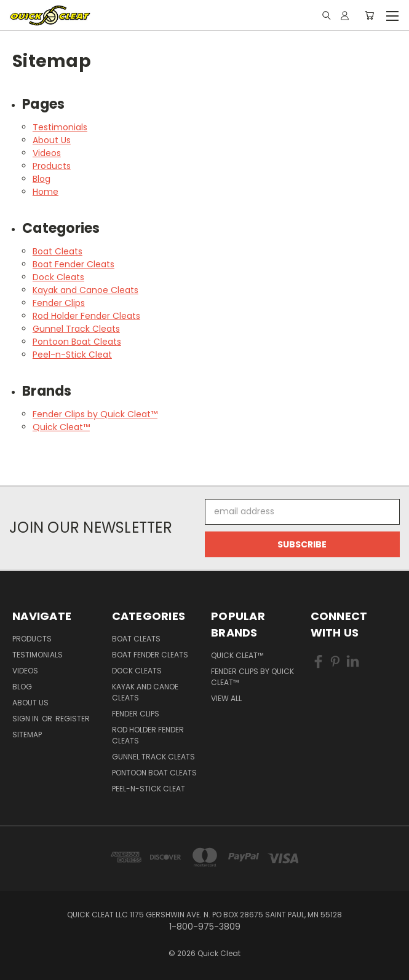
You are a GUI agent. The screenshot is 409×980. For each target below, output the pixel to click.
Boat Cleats (58, 251)
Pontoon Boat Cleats (77, 342)
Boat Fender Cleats (73, 264)
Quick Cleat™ (61, 427)
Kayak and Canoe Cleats (85, 290)
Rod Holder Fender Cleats (86, 316)
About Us (52, 140)
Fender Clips (59, 303)
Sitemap (27, 735)
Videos (47, 153)
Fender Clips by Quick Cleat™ (95, 414)
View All (226, 698)
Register (73, 719)
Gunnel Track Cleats (76, 329)
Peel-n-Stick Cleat (72, 355)
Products (52, 166)
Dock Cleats (58, 277)
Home (46, 192)
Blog (42, 179)
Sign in (26, 719)
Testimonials (60, 127)
